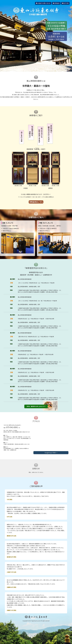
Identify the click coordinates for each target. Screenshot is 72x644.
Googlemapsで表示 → (51, 453)
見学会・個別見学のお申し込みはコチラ (36, 406)
